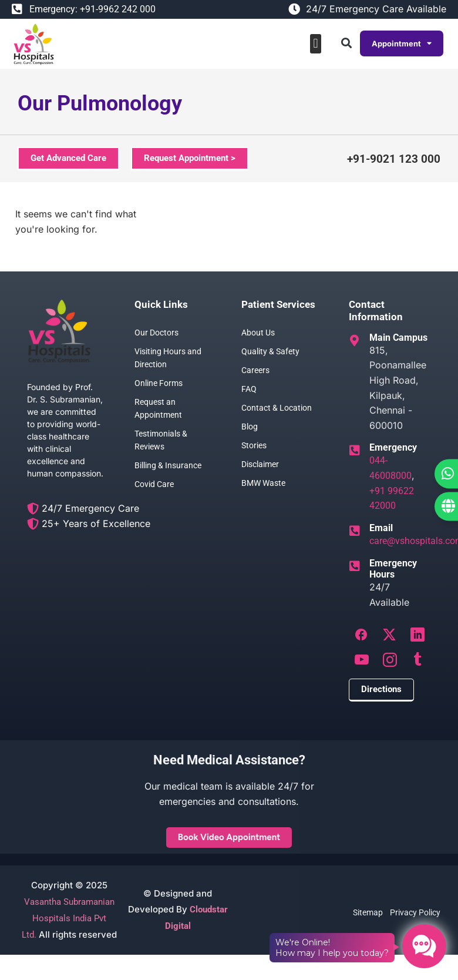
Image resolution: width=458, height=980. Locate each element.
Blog (250, 427)
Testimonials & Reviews (161, 440)
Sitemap (368, 912)
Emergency (393, 447)
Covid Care (154, 484)
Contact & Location (277, 408)
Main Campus (398, 338)
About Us (258, 333)
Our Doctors (156, 333)
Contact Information (376, 311)
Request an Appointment (158, 408)
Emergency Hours (393, 569)
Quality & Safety (270, 351)
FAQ (249, 389)
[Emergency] (355, 451)
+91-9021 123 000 (394, 159)
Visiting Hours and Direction (168, 358)
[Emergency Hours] (355, 566)
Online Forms (159, 383)
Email (381, 528)
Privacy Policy (415, 912)
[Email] (355, 531)
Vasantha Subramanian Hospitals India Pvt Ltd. (68, 918)
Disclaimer (260, 464)
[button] (316, 44)
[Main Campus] (355, 341)
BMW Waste (263, 483)
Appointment (402, 43)
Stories (254, 445)
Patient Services (278, 304)
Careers (255, 370)
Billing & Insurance (168, 465)
